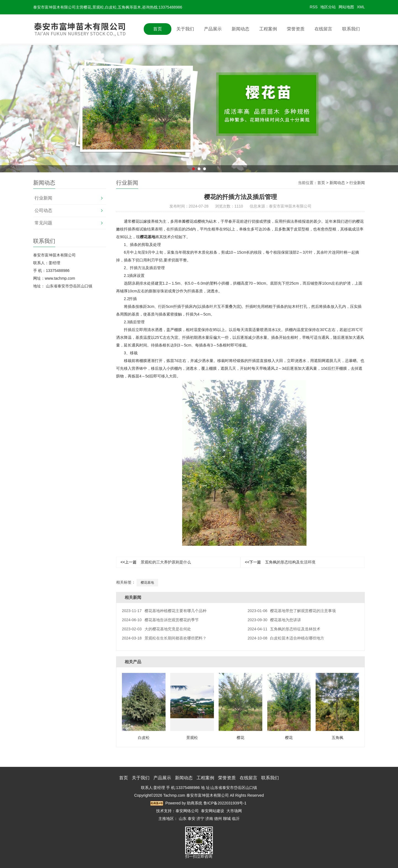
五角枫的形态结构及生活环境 (280, 562)
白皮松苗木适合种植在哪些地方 (286, 638)
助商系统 (195, 803)
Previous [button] (78, 127)
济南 (209, 819)
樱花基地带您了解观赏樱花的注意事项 (292, 611)
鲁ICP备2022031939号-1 (225, 803)
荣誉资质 (296, 29)
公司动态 (43, 210)
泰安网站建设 (213, 811)
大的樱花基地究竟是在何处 (156, 629)
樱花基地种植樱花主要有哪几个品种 (164, 611)
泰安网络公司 (187, 811)
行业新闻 (43, 198)
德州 (218, 819)
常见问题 (43, 223)
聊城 (227, 819)
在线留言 (323, 29)
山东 (183, 819)
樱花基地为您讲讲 (274, 620)
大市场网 (234, 811)
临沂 (236, 819)
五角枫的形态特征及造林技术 (284, 629)
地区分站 (328, 7)
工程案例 (268, 29)
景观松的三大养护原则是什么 (156, 562)
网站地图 (346, 7)
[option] (199, 127)
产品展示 (213, 29)
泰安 (192, 819)
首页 (158, 29)
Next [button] (320, 127)
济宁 (200, 819)
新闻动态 (240, 29)
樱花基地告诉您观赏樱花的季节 (160, 620)
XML (361, 7)
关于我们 (185, 29)
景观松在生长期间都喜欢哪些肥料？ (164, 638)
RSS (314, 7)
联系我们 (351, 29)
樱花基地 (148, 237)
